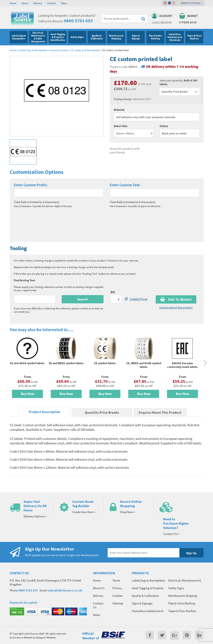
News (64, 3)
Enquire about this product (176, 307)
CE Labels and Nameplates (85, 50)
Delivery (38, 3)
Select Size (121, 126)
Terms (116, 580)
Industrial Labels (59, 50)
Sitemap (118, 603)
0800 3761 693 (78, 21)
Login (155, 22)
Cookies (117, 596)
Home (13, 3)
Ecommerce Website (21, 637)
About (25, 3)
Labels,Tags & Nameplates (33, 50)
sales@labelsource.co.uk (65, 590)
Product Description (44, 412)
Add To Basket (176, 299)
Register (166, 22)
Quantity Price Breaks (179, 92)
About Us (99, 588)
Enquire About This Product (160, 413)
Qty (113, 292)
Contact (52, 3)
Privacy (117, 588)
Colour (164, 126)
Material (119, 110)
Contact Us (98, 605)
